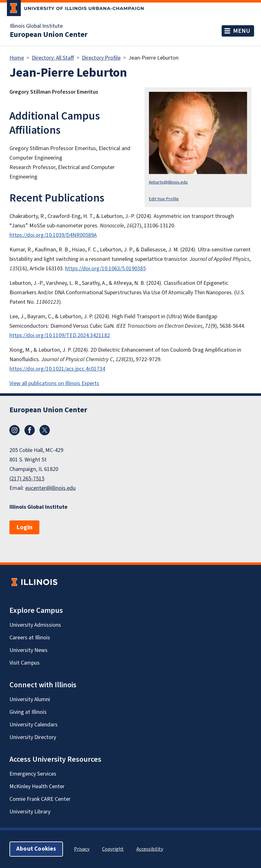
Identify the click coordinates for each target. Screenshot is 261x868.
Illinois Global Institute (36, 26)
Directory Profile (101, 58)
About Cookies (36, 849)
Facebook (30, 430)
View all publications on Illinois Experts (54, 383)
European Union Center (49, 35)
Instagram (14, 430)
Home (17, 58)
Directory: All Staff (53, 58)
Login (24, 527)
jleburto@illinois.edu (168, 182)
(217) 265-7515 (27, 479)
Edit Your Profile (164, 199)
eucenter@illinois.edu (50, 488)
